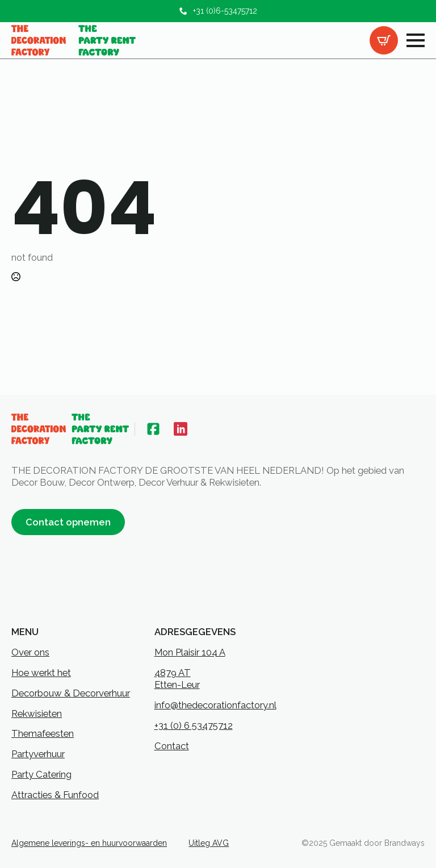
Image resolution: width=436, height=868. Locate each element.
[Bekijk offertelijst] (384, 40)
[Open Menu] (416, 40)
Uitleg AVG (209, 843)
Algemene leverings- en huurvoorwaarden (89, 843)
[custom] (153, 429)
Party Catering (41, 774)
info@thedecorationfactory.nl (215, 705)
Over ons (30, 652)
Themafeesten (43, 733)
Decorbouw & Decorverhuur (71, 693)
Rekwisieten (37, 713)
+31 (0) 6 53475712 (194, 725)
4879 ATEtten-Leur (177, 679)
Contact (172, 746)
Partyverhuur (38, 754)
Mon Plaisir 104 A (190, 652)
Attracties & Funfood (55, 795)
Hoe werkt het (41, 673)
